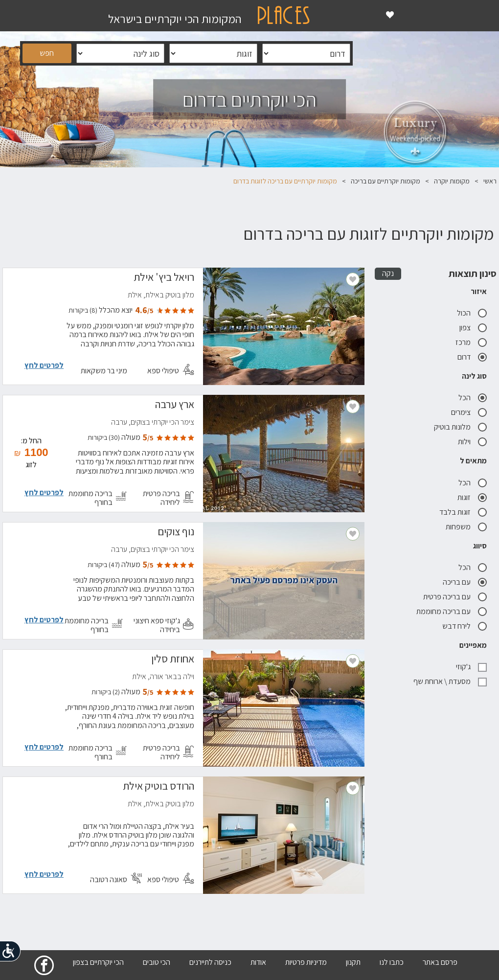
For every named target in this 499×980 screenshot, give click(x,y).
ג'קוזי (471, 667)
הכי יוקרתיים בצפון (98, 962)
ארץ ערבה (175, 406)
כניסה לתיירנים (210, 962)
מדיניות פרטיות (306, 962)
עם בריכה (465, 582)
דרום (472, 357)
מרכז (471, 342)
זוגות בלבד (463, 512)
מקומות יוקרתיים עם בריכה (386, 181)
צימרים (469, 412)
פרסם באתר (440, 962)
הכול (472, 313)
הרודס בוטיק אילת (159, 787)
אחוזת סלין (173, 660)
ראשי (490, 181)
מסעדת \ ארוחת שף (450, 681)
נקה (388, 273)
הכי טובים (157, 962)
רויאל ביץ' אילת (164, 278)
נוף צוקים (176, 533)
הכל (473, 398)
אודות (258, 962)
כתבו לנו (392, 962)
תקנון (353, 962)
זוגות (472, 497)
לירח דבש (465, 626)
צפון (473, 328)
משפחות (466, 527)
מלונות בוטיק (460, 427)
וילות (472, 442)
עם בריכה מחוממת (452, 611)
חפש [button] (47, 53)
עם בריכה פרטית (455, 597)
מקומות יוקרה (452, 181)
